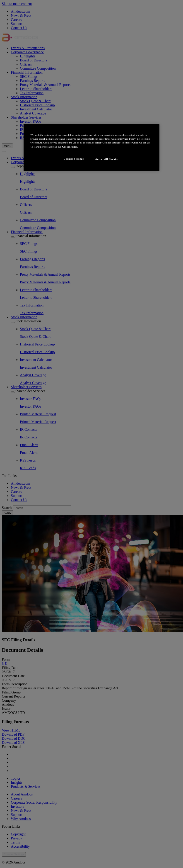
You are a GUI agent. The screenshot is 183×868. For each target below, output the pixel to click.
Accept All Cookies (107, 159)
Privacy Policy (128, 139)
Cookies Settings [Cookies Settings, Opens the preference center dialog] (74, 159)
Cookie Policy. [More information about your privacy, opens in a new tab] (70, 147)
